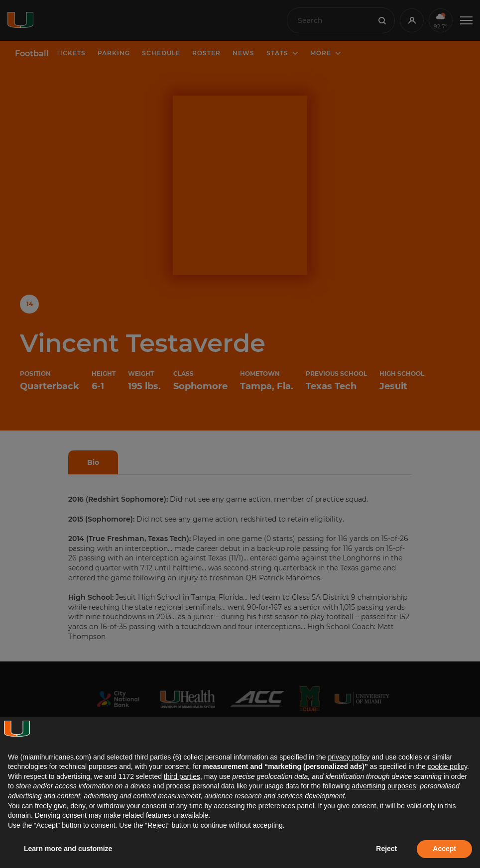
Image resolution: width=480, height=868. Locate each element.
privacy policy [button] (349, 757)
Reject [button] (386, 849)
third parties (182, 776)
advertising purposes (384, 786)
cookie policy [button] (447, 766)
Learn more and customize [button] (68, 849)
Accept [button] (444, 849)
